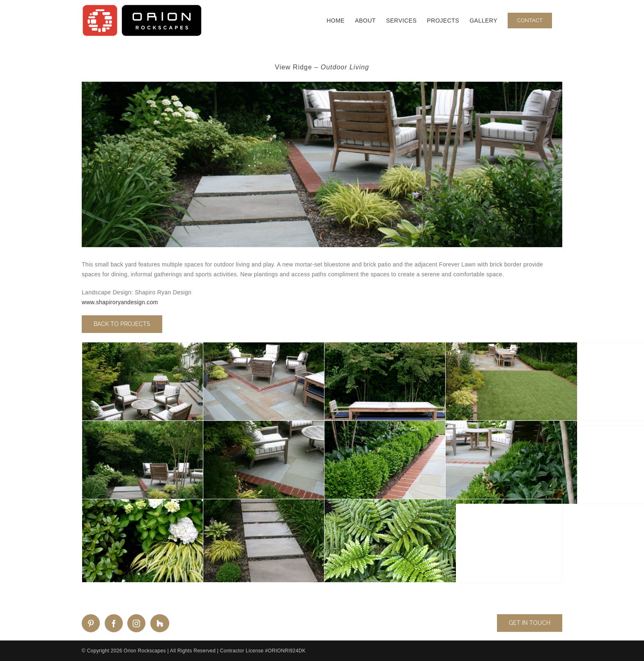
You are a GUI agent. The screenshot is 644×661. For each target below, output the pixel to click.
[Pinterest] (91, 623)
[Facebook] (114, 623)
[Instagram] (136, 623)
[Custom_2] (160, 623)
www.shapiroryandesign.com (120, 302)
